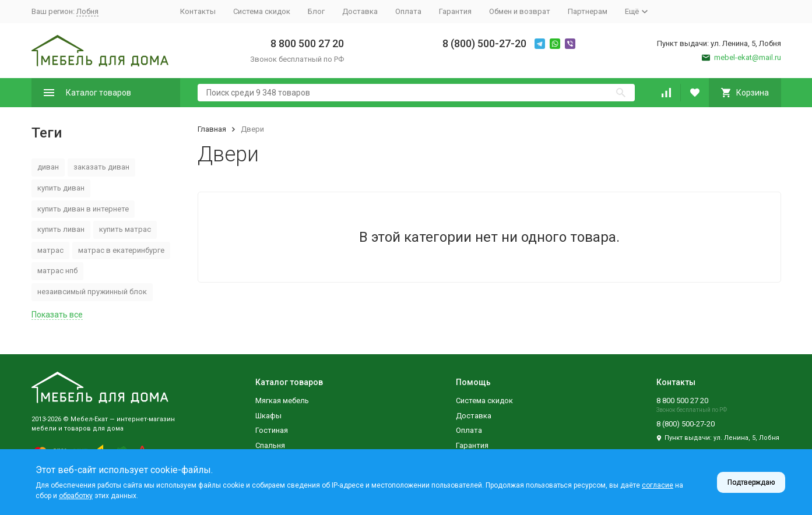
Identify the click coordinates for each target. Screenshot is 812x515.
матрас (50, 250)
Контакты (198, 11)
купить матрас (125, 229)
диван (48, 167)
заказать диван (101, 167)
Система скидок (262, 11)
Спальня (270, 445)
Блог (316, 11)
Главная (212, 129)
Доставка (360, 11)
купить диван (61, 188)
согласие (658, 485)
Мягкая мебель (282, 401)
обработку (76, 496)
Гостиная (272, 430)
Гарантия (455, 11)
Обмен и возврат (520, 11)
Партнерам (588, 11)
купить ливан (61, 229)
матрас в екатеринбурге (121, 250)
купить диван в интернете (83, 209)
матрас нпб (57, 271)
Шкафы (268, 416)
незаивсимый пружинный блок (92, 292)
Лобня (87, 11)
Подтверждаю (751, 482)
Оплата (408, 11)
